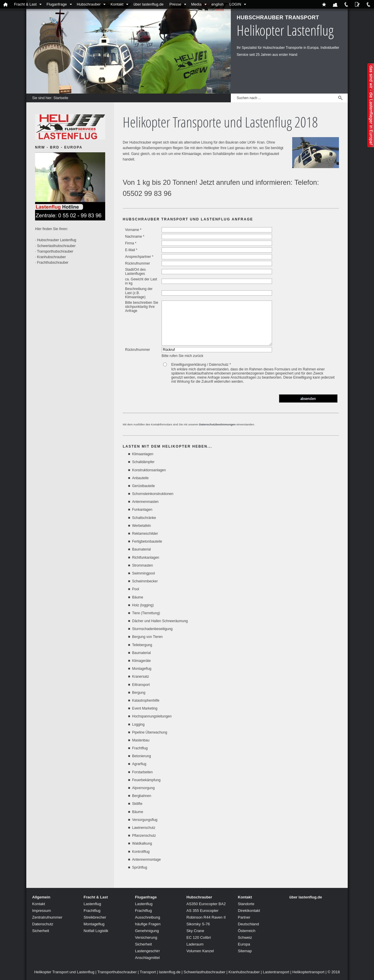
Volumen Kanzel (200, 951)
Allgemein (41, 897)
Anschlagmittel (147, 958)
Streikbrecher (95, 917)
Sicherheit (41, 931)
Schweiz (245, 937)
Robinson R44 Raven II (206, 917)
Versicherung (146, 937)
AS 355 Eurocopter (202, 911)
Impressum (41, 911)
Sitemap (245, 951)
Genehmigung (147, 931)
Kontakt (117, 4)
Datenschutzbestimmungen (217, 424)
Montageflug (94, 924)
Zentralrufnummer (47, 917)
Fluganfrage (57, 4)
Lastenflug (92, 904)
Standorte (246, 904)
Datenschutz (43, 924)
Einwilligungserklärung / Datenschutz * (201, 365)
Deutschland (248, 924)
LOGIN (235, 4)
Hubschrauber (89, 4)
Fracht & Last (25, 4)
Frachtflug (92, 911)
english (218, 4)
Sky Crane (195, 931)
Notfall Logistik (96, 931)
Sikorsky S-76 (198, 924)
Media (196, 4)
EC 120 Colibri (199, 937)
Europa (244, 944)
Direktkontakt (249, 911)
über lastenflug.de (148, 4)
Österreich (247, 931)
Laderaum (195, 944)
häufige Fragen (148, 924)
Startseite (61, 98)
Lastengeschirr (147, 951)
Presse (175, 4)
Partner (244, 917)
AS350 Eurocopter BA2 (206, 904)
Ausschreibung (148, 917)
